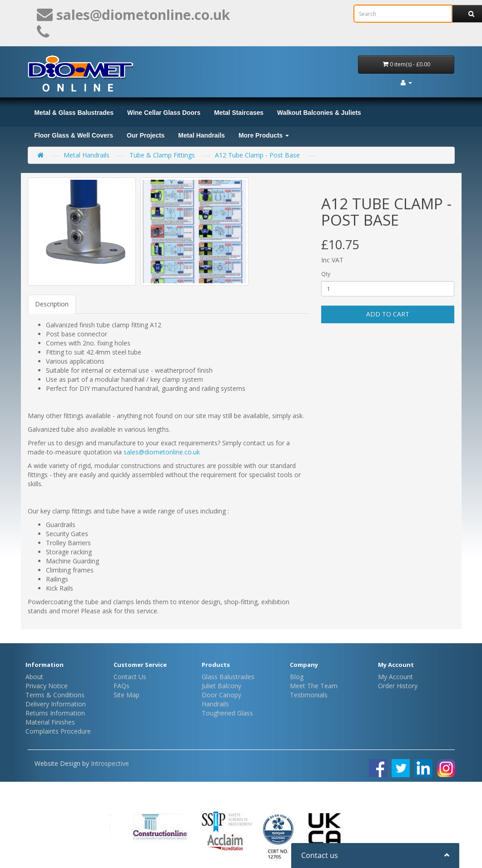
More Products (264, 135)
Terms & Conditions (55, 695)
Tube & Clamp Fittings (162, 155)
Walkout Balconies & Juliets (319, 113)
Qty (326, 274)
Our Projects (146, 135)
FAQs (122, 686)
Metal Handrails (201, 135)
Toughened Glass (227, 713)
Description (52, 304)
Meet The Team (314, 686)
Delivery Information (56, 704)
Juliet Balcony (221, 686)
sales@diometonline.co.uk (162, 452)
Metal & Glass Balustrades (74, 113)
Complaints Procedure (58, 731)
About (34, 677)
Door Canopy (221, 695)
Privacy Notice (47, 686)
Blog (297, 677)
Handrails (215, 704)
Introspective (110, 763)
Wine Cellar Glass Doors (164, 113)
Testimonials (309, 695)
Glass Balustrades (228, 677)
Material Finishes (50, 722)
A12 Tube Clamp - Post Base (257, 155)
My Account (395, 677)
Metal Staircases (239, 113)
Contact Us (130, 677)
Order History (398, 686)
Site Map (127, 695)
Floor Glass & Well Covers (74, 135)
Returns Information (55, 713)
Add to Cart (388, 314)
